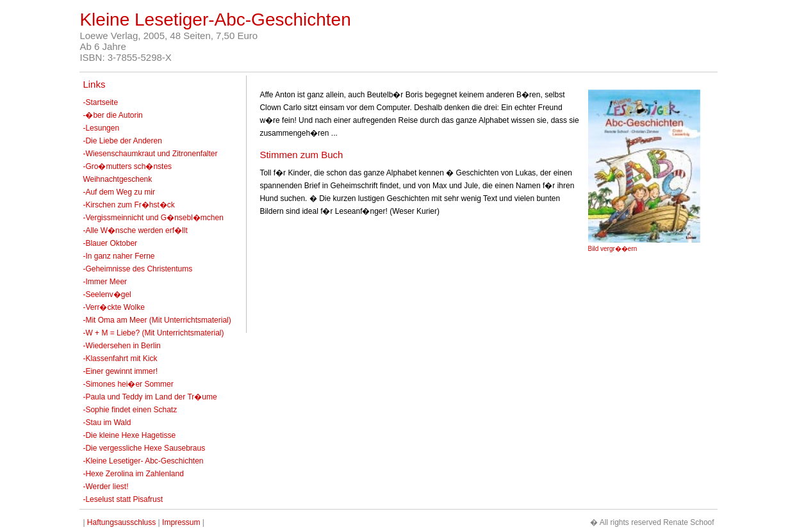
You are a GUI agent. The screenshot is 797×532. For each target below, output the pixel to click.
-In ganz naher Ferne (119, 256)
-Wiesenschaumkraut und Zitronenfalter (150, 154)
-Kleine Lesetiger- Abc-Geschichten (143, 461)
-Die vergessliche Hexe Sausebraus (144, 448)
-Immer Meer (105, 282)
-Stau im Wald (107, 423)
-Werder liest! (105, 487)
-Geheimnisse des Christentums (137, 269)
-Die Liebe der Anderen (122, 141)
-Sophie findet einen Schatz (130, 410)
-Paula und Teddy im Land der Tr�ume (150, 397)
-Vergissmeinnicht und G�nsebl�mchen (153, 218)
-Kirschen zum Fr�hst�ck (128, 205)
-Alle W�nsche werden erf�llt (135, 230)
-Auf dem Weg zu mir (119, 192)
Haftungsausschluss (121, 522)
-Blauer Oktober (110, 243)
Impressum (181, 522)
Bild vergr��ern (613, 249)
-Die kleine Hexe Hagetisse (129, 435)
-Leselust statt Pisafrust (123, 499)
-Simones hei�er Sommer (128, 384)
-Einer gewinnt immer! (120, 371)
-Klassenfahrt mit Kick (120, 359)
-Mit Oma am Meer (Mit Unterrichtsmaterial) (157, 320)
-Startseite (100, 102)
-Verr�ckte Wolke (113, 307)
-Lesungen (101, 128)
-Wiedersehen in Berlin (121, 346)
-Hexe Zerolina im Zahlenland (133, 474)
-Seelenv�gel (107, 294)
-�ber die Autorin (112, 115)
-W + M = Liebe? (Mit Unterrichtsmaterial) (153, 333)
